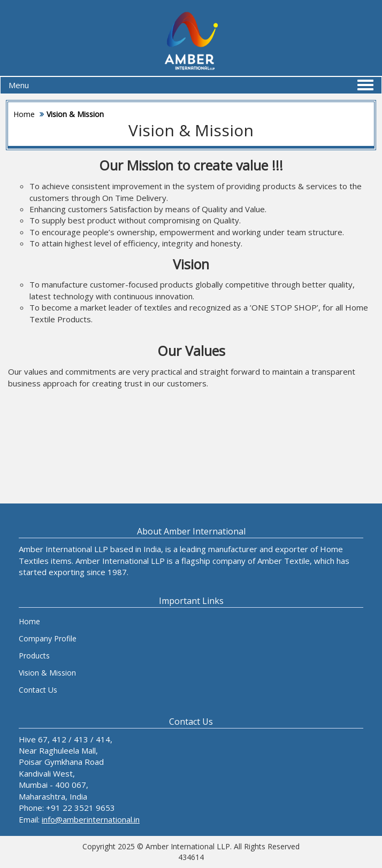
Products (34, 656)
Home (24, 114)
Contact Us (38, 690)
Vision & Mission (47, 673)
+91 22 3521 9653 (81, 808)
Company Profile (48, 638)
